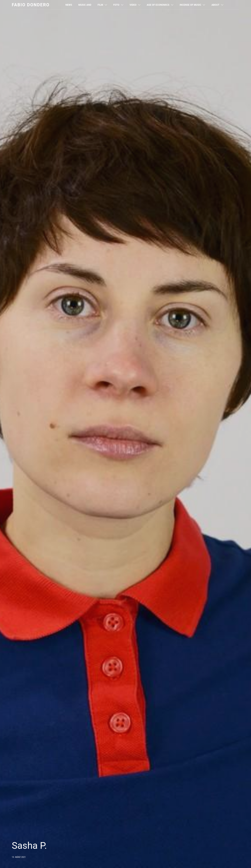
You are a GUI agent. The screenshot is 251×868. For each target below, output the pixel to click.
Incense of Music (190, 5)
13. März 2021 (19, 857)
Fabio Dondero (31, 5)
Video (133, 5)
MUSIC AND (85, 5)
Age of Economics (158, 5)
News (69, 5)
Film (100, 5)
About (215, 5)
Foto (116, 5)
